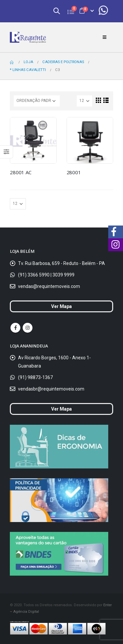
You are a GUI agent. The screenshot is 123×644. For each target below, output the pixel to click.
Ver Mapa (61, 306)
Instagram (28, 328)
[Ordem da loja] (37, 101)
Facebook (15, 328)
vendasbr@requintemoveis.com (51, 389)
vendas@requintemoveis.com (49, 286)
